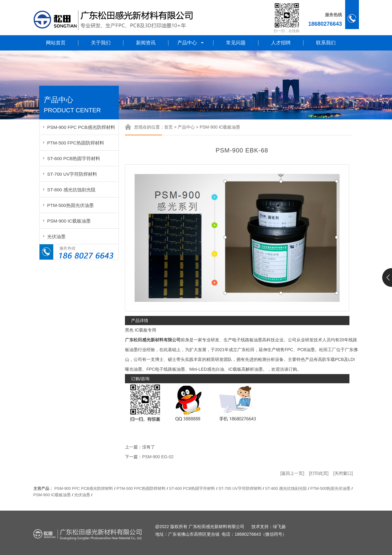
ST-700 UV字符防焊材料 (72, 174)
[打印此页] (319, 473)
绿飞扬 (279, 527)
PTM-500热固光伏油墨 (70, 205)
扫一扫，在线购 (287, 31)
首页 (168, 127)
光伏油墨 (56, 236)
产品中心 (191, 43)
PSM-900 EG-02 (158, 457)
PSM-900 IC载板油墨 (69, 221)
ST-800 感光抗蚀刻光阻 (71, 190)
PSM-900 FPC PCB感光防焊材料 (81, 127)
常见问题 (236, 43)
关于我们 (101, 43)
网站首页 (56, 43)
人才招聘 (281, 43)
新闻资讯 (146, 43)
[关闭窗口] (343, 473)
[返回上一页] (292, 473)
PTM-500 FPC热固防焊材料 (76, 143)
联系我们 (326, 43)
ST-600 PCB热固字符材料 (74, 158)
